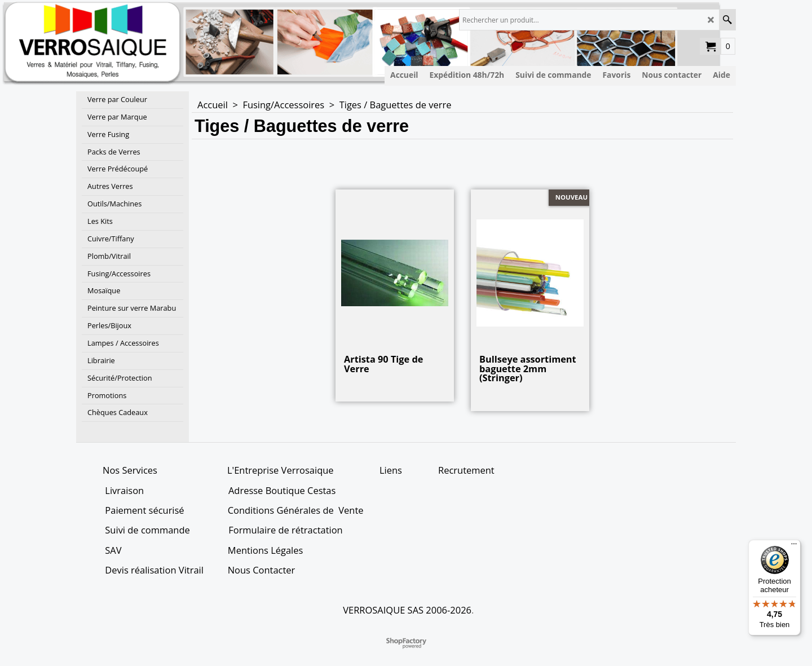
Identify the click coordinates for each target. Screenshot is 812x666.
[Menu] (794, 546)
